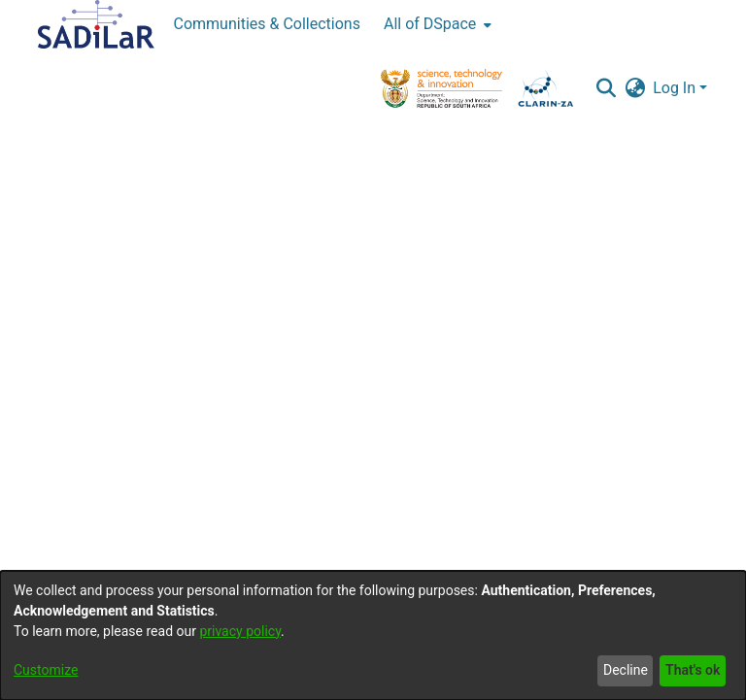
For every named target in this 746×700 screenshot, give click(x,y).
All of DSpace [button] (430, 24)
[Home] (96, 24)
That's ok (693, 670)
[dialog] (373, 635)
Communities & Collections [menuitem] (267, 24)
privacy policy (240, 631)
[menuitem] (436, 24)
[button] (606, 88)
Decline (626, 670)
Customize (46, 670)
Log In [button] (676, 88)
